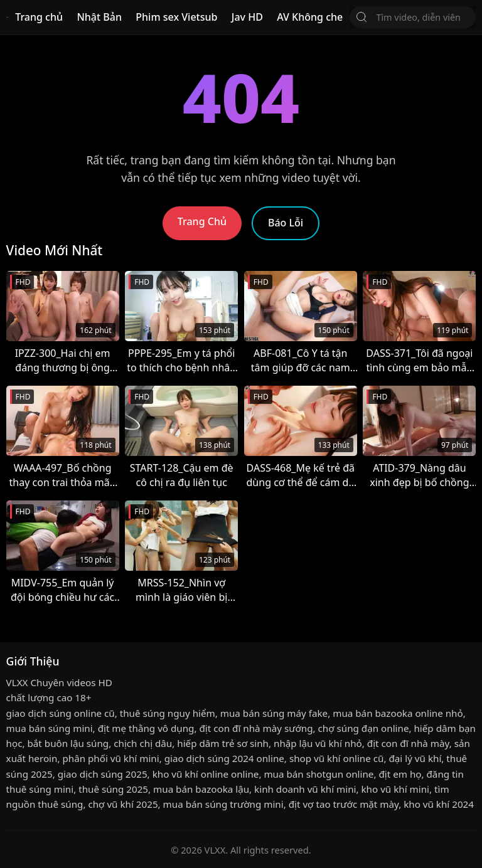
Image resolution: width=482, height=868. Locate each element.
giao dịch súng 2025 (103, 774)
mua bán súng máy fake (274, 713)
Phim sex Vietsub (176, 17)
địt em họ (400, 774)
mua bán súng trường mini (223, 804)
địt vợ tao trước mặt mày (344, 804)
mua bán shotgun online (319, 774)
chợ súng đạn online (364, 728)
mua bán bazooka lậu (201, 789)
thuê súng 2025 (113, 789)
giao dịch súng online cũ (61, 713)
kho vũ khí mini (395, 789)
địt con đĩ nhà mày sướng (256, 728)
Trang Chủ (202, 221)
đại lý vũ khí (415, 758)
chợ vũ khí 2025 (123, 804)
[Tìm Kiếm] (361, 17)
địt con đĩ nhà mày (408, 743)
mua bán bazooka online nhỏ (398, 713)
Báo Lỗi (286, 223)
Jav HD (247, 17)
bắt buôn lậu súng (68, 743)
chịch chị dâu (143, 743)
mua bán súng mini (50, 728)
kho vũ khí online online (206, 774)
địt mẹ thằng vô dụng (146, 728)
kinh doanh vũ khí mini (305, 789)
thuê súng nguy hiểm (168, 713)
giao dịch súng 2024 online (224, 758)
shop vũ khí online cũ (337, 758)
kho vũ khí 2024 (439, 804)
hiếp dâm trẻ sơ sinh (223, 743)
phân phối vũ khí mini (110, 758)
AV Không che (310, 17)
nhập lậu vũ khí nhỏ (318, 743)
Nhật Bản (99, 17)
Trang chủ (39, 17)
